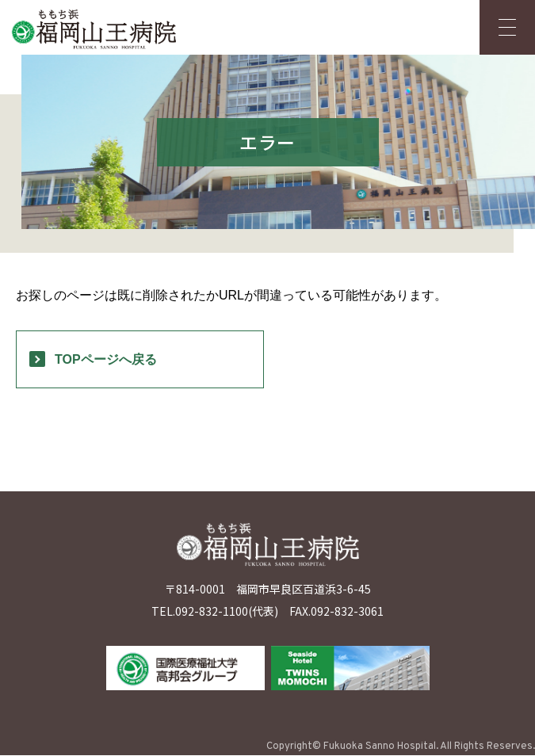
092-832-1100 (212, 612)
